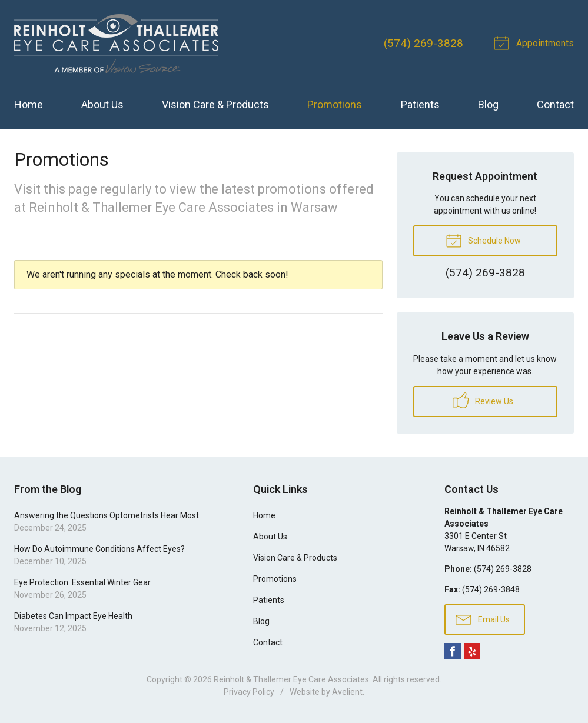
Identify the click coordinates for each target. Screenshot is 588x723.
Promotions (335, 104)
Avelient (347, 692)
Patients (420, 104)
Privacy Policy (249, 692)
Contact (555, 104)
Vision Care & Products (215, 104)
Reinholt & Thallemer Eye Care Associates (291, 679)
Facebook (453, 651)
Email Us (483, 619)
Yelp (472, 651)
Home (29, 104)
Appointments (536, 42)
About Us (102, 104)
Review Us (483, 400)
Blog (488, 104)
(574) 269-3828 (423, 43)
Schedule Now (483, 240)
